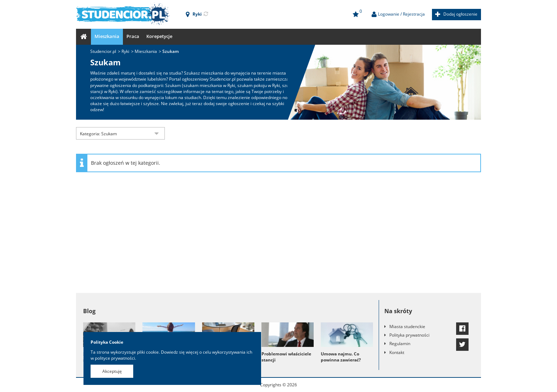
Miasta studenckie (407, 326)
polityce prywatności (115, 358)
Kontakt (397, 352)
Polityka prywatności (409, 335)
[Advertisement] (278, 236)
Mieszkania (107, 36)
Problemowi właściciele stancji (286, 357)
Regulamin (400, 344)
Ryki (125, 51)
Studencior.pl (103, 51)
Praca (133, 36)
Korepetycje (159, 36)
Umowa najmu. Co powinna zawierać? (341, 357)
